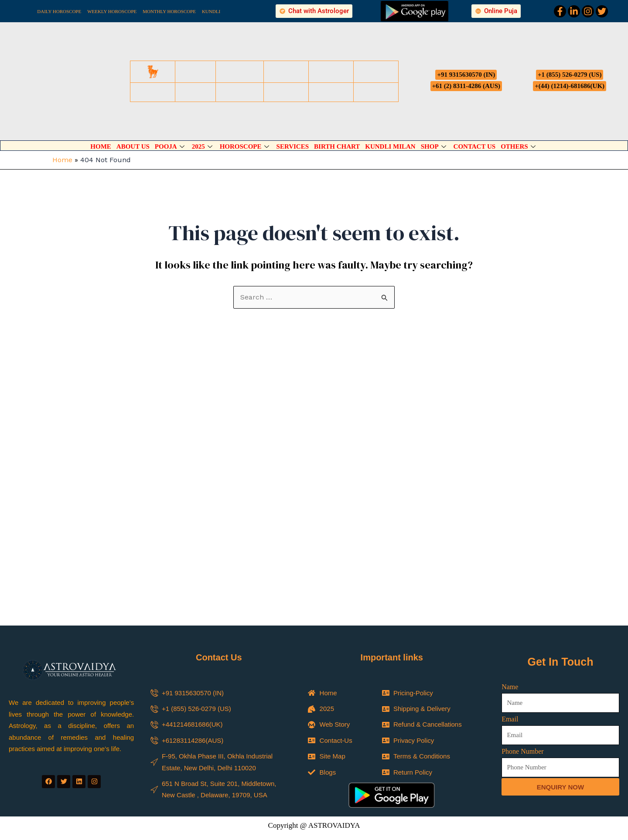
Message (238, 818)
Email (510, 503)
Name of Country (249, 728)
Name (510, 471)
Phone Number (522, 536)
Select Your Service (253, 666)
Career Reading (254, 712)
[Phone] (604, 763)
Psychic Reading (255, 689)
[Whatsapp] (604, 790)
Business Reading (349, 712)
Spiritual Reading (256, 677)
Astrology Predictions (261, 701)
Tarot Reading (343, 701)
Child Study (340, 689)
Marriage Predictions (352, 677)
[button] (314, 628)
